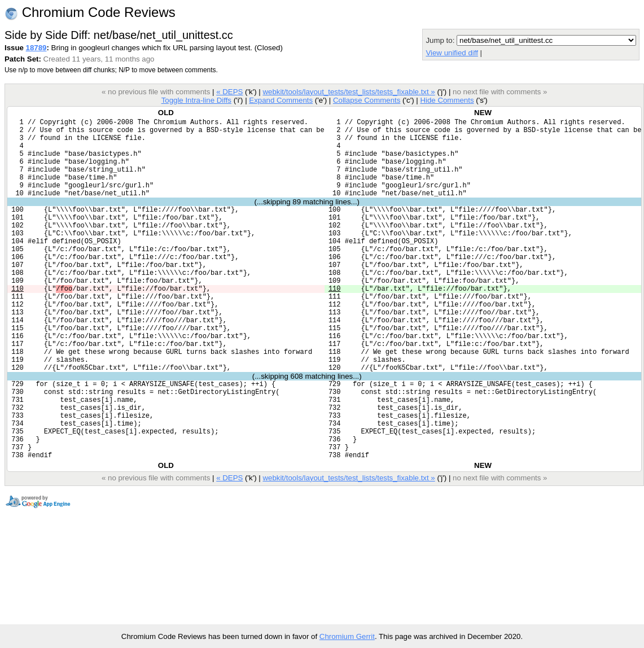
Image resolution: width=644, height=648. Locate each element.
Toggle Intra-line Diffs (196, 100)
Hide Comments (447, 100)
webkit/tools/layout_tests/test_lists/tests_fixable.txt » (349, 92)
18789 (36, 48)
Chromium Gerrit (347, 636)
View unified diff (452, 53)
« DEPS (229, 92)
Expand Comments (281, 100)
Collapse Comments (367, 100)
